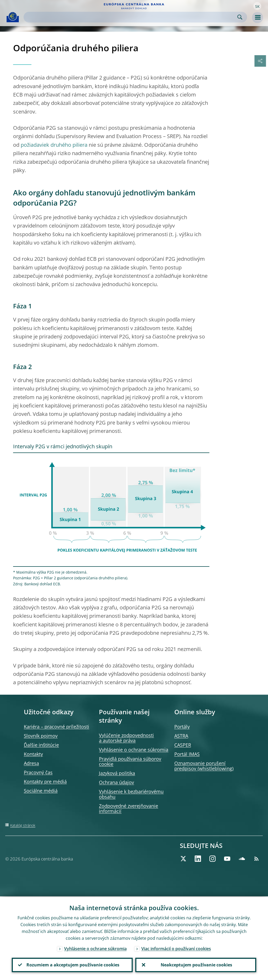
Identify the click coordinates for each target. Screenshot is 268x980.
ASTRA (181, 736)
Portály (182, 727)
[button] (257, 6)
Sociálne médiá (41, 791)
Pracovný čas (38, 772)
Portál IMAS (187, 754)
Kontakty (33, 754)
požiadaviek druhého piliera (54, 145)
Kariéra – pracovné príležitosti (57, 727)
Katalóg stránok (23, 825)
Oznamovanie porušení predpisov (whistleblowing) (204, 766)
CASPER (183, 745)
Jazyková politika (117, 773)
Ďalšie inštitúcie (41, 745)
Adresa (31, 763)
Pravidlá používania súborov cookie (130, 761)
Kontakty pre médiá (45, 781)
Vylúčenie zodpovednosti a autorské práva (126, 738)
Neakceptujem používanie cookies (196, 965)
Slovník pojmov (41, 736)
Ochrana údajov (116, 782)
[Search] (131, 17)
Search (240, 17)
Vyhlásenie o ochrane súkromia (134, 750)
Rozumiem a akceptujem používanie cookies (72, 965)
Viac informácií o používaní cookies (176, 948)
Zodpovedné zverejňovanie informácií (129, 808)
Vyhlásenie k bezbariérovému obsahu (131, 794)
